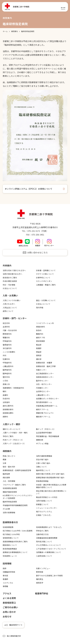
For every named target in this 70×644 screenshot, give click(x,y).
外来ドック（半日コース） (13, 440)
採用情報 (7, 563)
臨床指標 (6, 474)
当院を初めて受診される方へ (14, 270)
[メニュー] (63, 7)
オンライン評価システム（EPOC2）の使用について (29, 189)
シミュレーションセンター (47, 508)
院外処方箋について (44, 542)
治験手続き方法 (42, 534)
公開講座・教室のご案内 (46, 285)
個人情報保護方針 (14, 636)
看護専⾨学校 (42, 593)
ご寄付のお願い (10, 607)
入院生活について (10, 308)
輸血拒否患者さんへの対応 (47, 497)
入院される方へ (9, 304)
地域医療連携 (8, 527)
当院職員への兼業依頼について (48, 552)
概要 (4, 459)
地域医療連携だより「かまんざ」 (49, 527)
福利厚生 (40, 579)
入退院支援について (44, 556)
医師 (4, 568)
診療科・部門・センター (15, 318)
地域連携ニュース (10, 556)
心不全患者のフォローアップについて (51, 549)
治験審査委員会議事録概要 (47, 538)
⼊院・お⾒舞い (10, 295)
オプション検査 (42, 443)
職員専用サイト (16, 625)
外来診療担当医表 (10, 281)
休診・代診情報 (9, 285)
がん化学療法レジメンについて (48, 545)
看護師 (5, 579)
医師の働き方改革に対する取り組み (50, 474)
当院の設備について (44, 501)
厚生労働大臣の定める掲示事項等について (51, 492)
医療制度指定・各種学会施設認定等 (17, 470)
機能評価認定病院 (10, 492)
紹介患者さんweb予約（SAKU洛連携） (18, 531)
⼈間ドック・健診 (11, 424)
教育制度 (40, 572)
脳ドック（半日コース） (46, 429)
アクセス (7, 593)
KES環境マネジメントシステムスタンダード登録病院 (18, 497)
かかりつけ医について (45, 274)
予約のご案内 (8, 436)
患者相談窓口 (9, 603)
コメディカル (8, 583)
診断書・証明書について (46, 270)
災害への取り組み (43, 463)
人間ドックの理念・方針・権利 (15, 433)
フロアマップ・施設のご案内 (14, 485)
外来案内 (7, 265)
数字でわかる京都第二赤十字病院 (49, 576)
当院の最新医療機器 (44, 456)
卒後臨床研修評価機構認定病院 (15, 505)
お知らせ (7, 616)
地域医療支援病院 (10, 488)
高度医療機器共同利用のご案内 (15, 542)
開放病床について (10, 545)
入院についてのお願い (12, 300)
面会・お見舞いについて (46, 300)
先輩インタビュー (43, 568)
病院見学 (40, 583)
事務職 (5, 586)
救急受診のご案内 (10, 278)
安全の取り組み (42, 459)
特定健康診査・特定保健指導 (48, 436)
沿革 (4, 463)
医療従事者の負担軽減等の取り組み (50, 478)
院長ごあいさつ (9, 456)
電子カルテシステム (44, 512)
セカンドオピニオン (44, 281)
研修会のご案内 (42, 531)
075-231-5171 (34, 231)
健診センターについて (12, 429)
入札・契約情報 (9, 481)
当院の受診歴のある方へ (12, 274)
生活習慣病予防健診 (44, 433)
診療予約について (43, 278)
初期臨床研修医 (9, 572)
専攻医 (5, 576)
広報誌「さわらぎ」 (44, 515)
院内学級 (40, 308)
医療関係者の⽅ (10, 522)
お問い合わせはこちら (37, 252)
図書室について (42, 504)
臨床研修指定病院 (10, 502)
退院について (8, 311)
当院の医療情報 (9, 513)
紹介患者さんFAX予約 (11, 534)
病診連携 (6, 478)
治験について (41, 467)
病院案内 (7, 451)
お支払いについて (10, 288)
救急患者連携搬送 (10, 549)
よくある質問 (9, 598)
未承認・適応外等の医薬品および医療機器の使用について (51, 486)
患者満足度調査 (42, 481)
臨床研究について (43, 470)
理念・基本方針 (9, 467)
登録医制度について (11, 538)
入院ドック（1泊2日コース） (14, 443)
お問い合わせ (9, 612)
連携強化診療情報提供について (15, 552)
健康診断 (40, 440)
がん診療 (6, 509)
